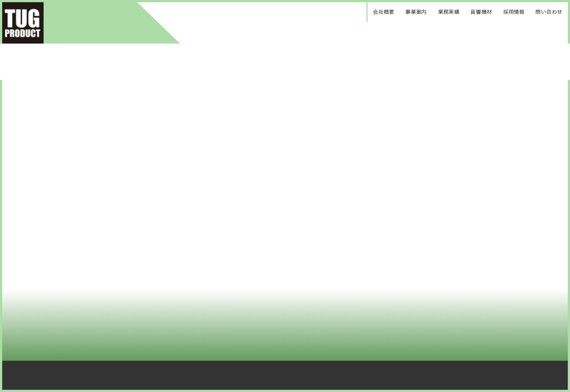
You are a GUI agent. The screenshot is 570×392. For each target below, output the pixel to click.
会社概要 (384, 12)
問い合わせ (549, 12)
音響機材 (481, 12)
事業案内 (416, 12)
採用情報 (514, 12)
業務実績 (449, 12)
